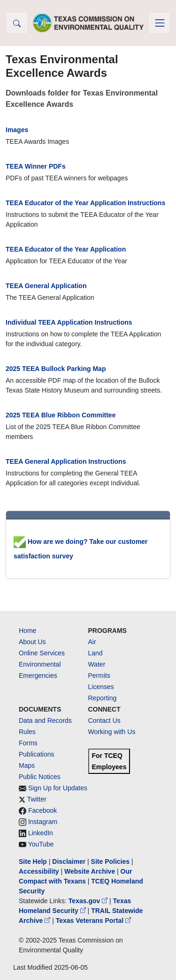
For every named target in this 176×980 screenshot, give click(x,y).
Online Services (42, 653)
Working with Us (112, 732)
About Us (32, 642)
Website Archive (90, 871)
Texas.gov (89, 901)
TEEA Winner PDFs (36, 166)
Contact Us (104, 720)
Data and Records (45, 720)
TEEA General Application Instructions (66, 461)
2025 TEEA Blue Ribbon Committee (61, 415)
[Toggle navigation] (159, 23)
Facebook (42, 810)
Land (96, 653)
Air (92, 642)
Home (27, 631)
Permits (99, 676)
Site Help (33, 861)
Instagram (43, 822)
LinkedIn (41, 833)
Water (97, 664)
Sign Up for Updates (58, 788)
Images (17, 130)
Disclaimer (69, 861)
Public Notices (40, 777)
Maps (27, 765)
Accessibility (40, 871)
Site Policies (110, 861)
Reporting (103, 698)
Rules (27, 732)
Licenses (101, 687)
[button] (17, 23)
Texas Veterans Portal (93, 921)
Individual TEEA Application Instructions (69, 322)
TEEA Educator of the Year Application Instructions (85, 203)
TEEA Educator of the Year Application (66, 249)
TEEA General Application (46, 286)
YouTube (41, 844)
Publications (37, 754)
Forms (28, 743)
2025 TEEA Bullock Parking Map (56, 369)
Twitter (37, 799)
